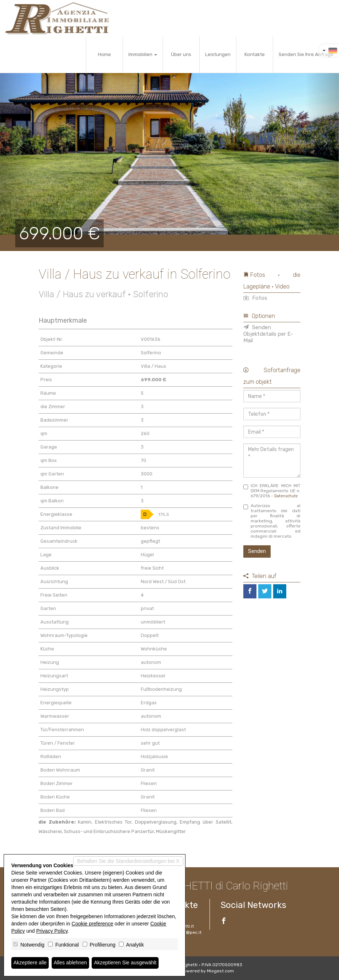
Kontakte (255, 54)
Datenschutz (286, 496)
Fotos (255, 298)
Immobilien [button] (143, 54)
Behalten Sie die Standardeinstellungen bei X (128, 861)
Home (104, 54)
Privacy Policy (52, 931)
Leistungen (218, 54)
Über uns (181, 54)
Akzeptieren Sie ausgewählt (126, 963)
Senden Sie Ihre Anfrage (306, 54)
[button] (17, 144)
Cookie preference (92, 924)
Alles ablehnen (71, 963)
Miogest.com (220, 971)
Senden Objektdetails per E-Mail (268, 334)
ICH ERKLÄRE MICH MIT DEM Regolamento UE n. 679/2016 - (272, 491)
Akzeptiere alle (30, 963)
